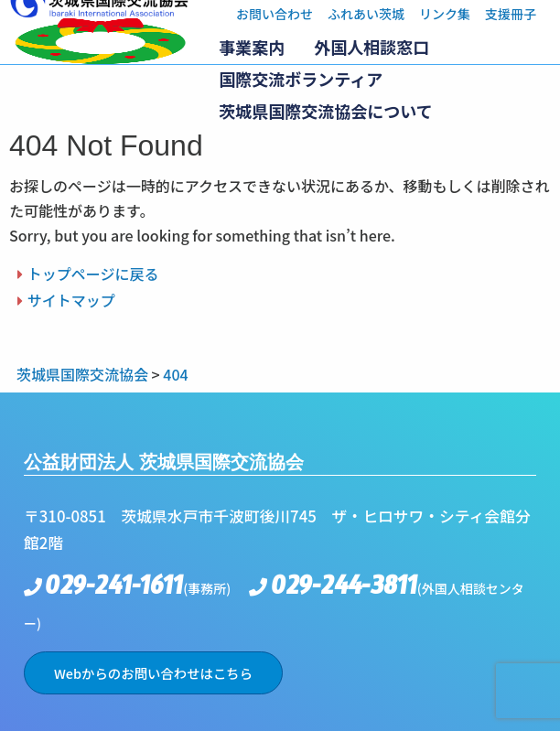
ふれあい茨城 (366, 14)
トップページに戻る (93, 274)
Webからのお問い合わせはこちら (153, 673)
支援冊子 (511, 14)
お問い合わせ (275, 14)
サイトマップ (71, 300)
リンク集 (445, 14)
